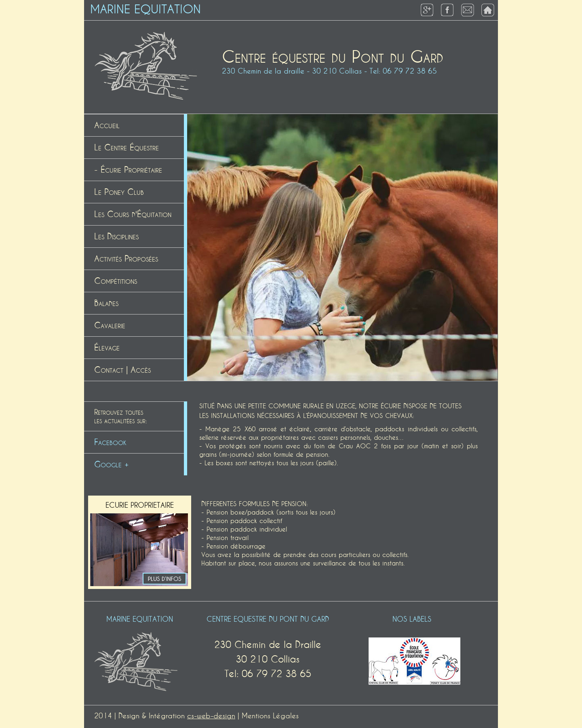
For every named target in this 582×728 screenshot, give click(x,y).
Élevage (107, 348)
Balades (106, 303)
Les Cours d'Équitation (133, 214)
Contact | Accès (122, 370)
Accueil (107, 125)
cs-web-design (211, 716)
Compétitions (116, 281)
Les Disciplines (116, 236)
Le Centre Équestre (127, 148)
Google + (112, 464)
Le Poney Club (119, 192)
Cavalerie (110, 325)
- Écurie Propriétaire (128, 170)
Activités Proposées (126, 259)
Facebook (110, 442)
